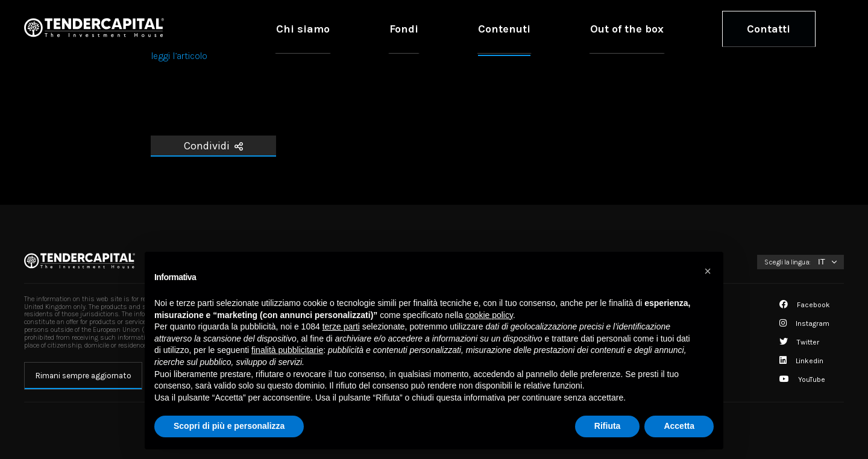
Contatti (785, 28)
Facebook (805, 305)
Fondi (529, 28)
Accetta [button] (679, 426)
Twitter (799, 342)
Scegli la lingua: (788, 262)
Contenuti (593, 28)
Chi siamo (464, 28)
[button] (708, 271)
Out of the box (679, 28)
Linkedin (801, 361)
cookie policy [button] (489, 315)
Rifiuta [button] (608, 426)
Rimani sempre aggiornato (83, 376)
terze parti (341, 326)
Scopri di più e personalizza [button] (229, 426)
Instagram (804, 323)
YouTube (802, 379)
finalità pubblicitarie (287, 350)
